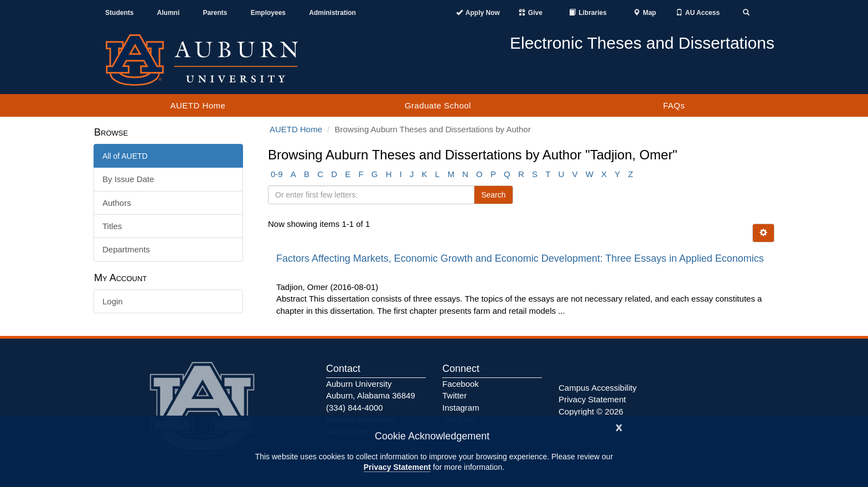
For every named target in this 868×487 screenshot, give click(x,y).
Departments (126, 249)
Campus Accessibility (598, 388)
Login (113, 301)
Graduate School (438, 105)
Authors (117, 203)
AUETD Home (198, 105)
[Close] (619, 426)
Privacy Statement (397, 467)
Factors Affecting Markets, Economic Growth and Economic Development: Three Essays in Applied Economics (520, 258)
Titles (112, 226)
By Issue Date (128, 179)
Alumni (169, 13)
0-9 (277, 174)
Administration (332, 13)
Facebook (461, 384)
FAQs (674, 105)
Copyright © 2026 (591, 411)
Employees (268, 13)
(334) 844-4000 (355, 408)
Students (119, 13)
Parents (215, 13)
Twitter (454, 395)
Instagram (461, 408)
